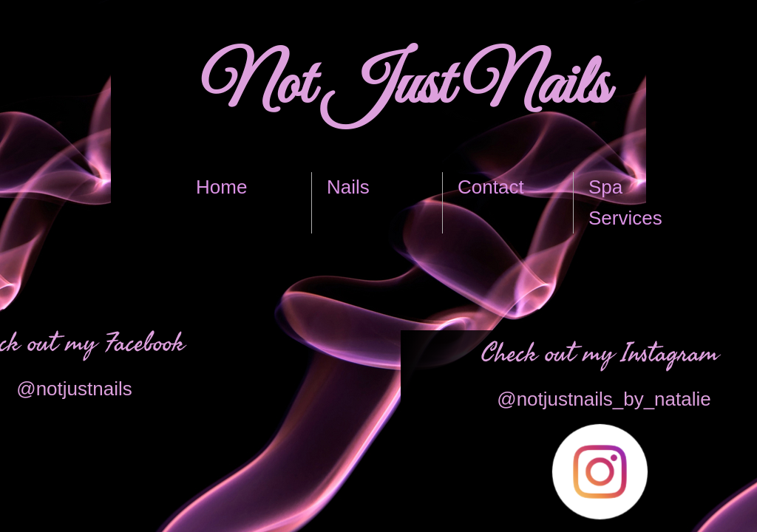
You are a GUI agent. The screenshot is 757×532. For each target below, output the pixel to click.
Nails (348, 187)
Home (221, 187)
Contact (491, 187)
